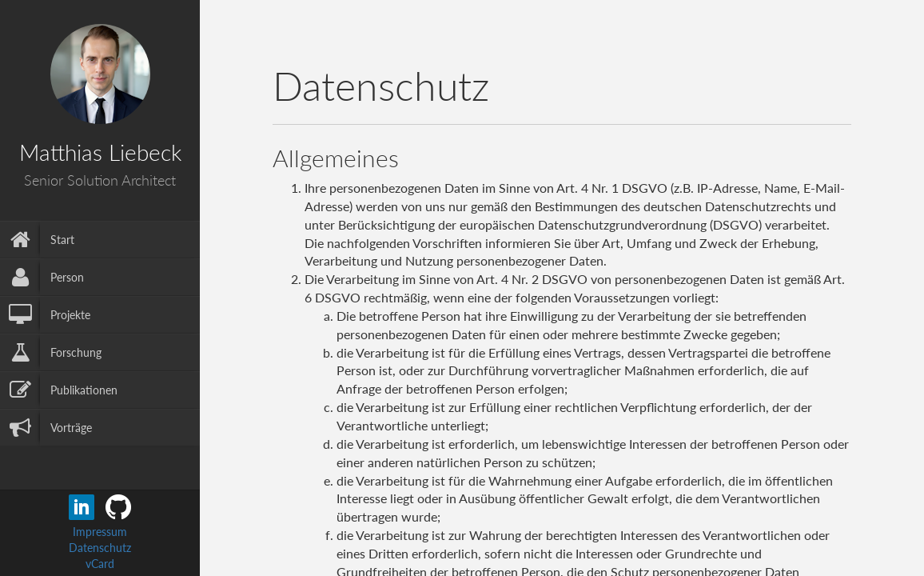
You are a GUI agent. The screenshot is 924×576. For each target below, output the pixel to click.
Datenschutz (100, 548)
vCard (100, 564)
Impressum (100, 532)
